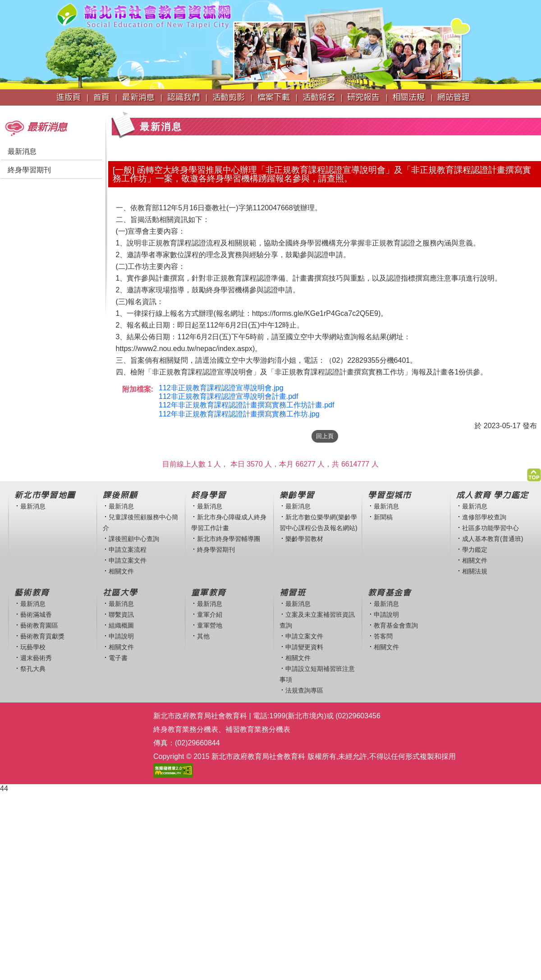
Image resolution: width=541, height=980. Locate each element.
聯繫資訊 (121, 615)
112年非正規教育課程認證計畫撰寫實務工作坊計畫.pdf (246, 405)
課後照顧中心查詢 (134, 539)
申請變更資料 (304, 647)
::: (3, 110)
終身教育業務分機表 (186, 729)
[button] (534, 473)
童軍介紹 (210, 615)
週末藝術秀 (36, 658)
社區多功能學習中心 (491, 528)
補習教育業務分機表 (258, 729)
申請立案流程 (128, 550)
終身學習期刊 (29, 170)
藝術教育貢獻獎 (42, 636)
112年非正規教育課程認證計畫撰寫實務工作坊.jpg (239, 414)
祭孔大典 (33, 669)
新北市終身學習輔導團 (229, 539)
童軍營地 (210, 625)
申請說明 (121, 636)
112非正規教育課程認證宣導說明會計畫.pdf (228, 396)
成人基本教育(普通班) (493, 539)
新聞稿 (383, 517)
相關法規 (475, 571)
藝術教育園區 (39, 625)
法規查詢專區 (304, 690)
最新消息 (22, 151)
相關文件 (121, 571)
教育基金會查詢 (396, 625)
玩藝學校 (33, 647)
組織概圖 (121, 625)
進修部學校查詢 (484, 517)
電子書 (118, 658)
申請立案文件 (128, 560)
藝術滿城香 (36, 615)
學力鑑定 (475, 550)
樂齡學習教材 (304, 539)
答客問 (383, 636)
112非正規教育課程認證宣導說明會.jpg (221, 388)
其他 (203, 636)
